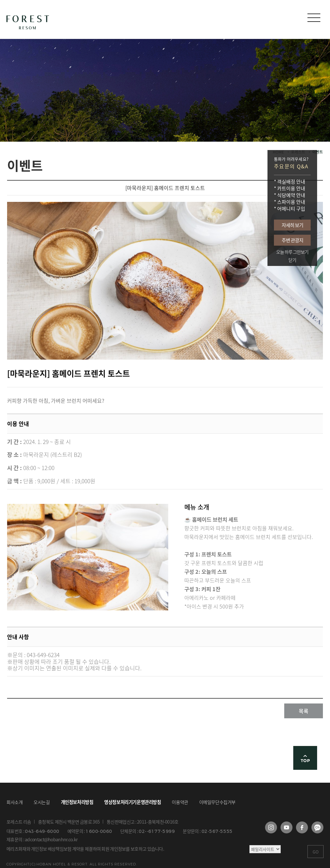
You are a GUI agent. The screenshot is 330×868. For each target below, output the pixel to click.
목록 (304, 711)
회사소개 (15, 802)
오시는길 (42, 802)
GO (316, 852)
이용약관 (180, 802)
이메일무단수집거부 (217, 802)
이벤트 (318, 152)
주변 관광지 (292, 240)
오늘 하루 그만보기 (292, 252)
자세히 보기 (292, 225)
